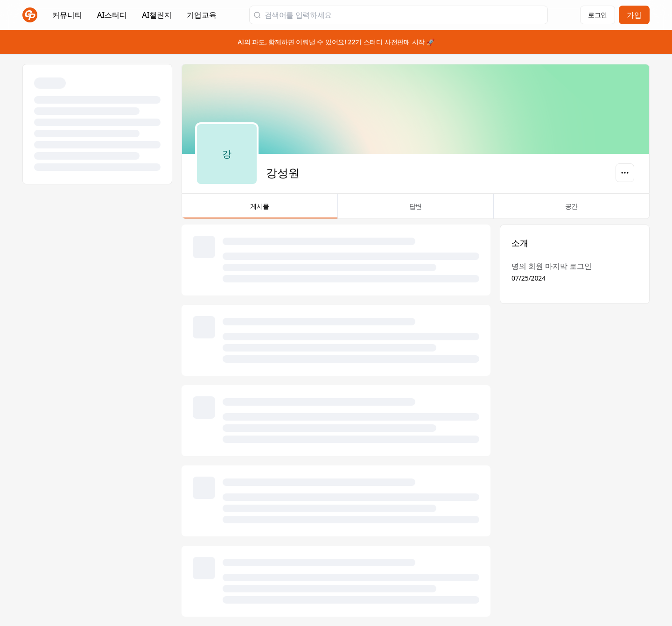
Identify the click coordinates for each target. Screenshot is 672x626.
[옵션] (625, 173)
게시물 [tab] (260, 210)
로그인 (598, 15)
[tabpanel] (416, 421)
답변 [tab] (416, 210)
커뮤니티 (67, 15)
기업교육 (202, 18)
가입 (634, 15)
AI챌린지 (157, 18)
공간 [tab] (571, 210)
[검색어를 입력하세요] (404, 15)
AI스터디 (112, 15)
